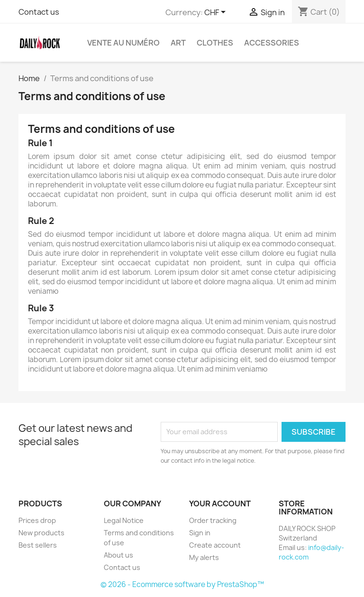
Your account (220, 504)
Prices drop (37, 520)
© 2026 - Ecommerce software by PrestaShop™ (182, 584)
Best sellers (38, 545)
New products (41, 533)
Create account (215, 545)
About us (118, 555)
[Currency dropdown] (217, 13)
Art (178, 43)
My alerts (204, 557)
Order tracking (213, 520)
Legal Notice (124, 520)
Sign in (200, 533)
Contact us (39, 12)
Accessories (272, 43)
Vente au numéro (123, 43)
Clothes (215, 43)
